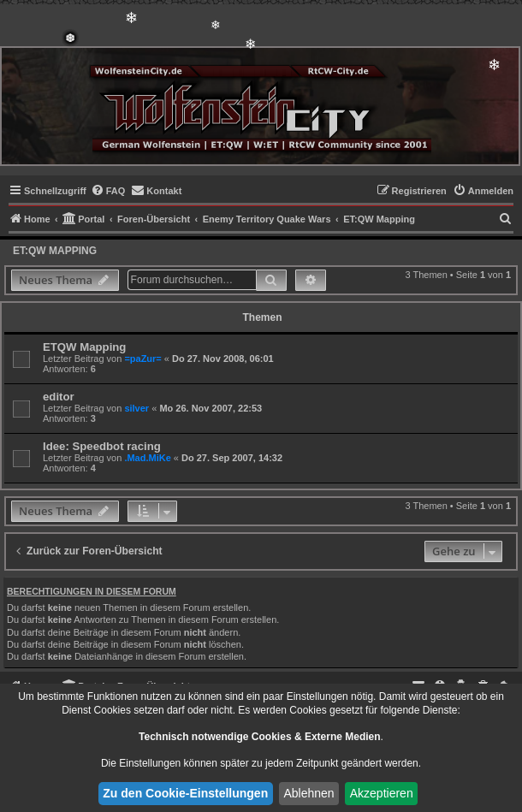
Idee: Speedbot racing (102, 446)
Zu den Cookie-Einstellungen (185, 793)
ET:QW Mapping (55, 251)
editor (59, 397)
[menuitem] (108, 191)
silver (136, 408)
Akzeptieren (382, 793)
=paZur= (142, 359)
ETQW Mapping (84, 347)
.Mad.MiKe (147, 458)
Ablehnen (308, 793)
